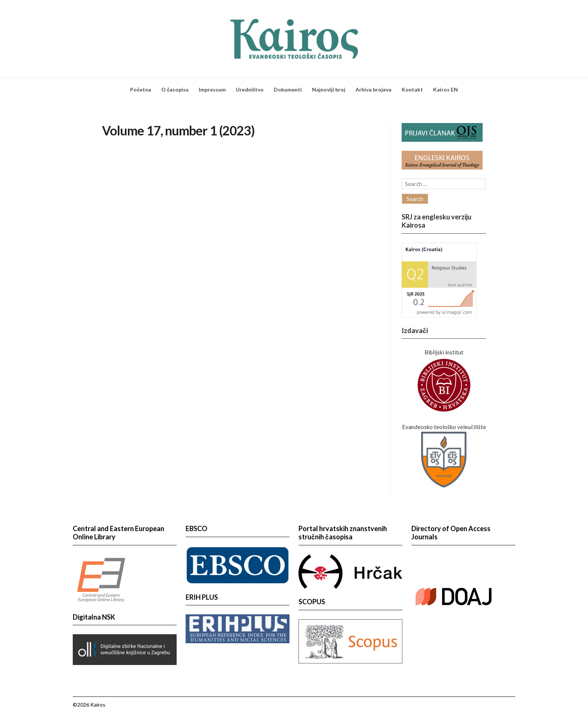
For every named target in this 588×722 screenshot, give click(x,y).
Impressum (212, 89)
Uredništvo (250, 89)
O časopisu (175, 89)
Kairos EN (445, 89)
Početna (141, 89)
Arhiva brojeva (373, 89)
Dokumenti (288, 89)
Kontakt (412, 89)
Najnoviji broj (329, 89)
